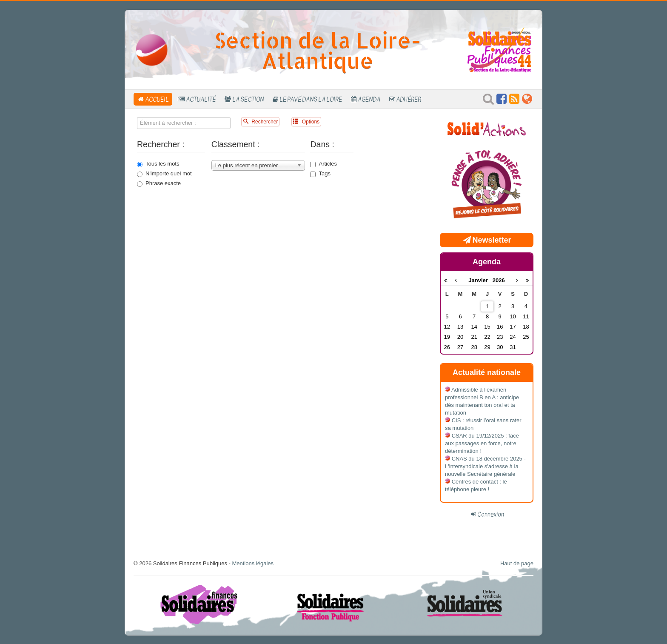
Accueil (157, 99)
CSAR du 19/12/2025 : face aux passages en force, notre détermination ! (482, 443)
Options (306, 122)
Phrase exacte (159, 183)
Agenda (369, 99)
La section (248, 99)
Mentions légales (253, 563)
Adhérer (409, 99)
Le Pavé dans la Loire (311, 99)
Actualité (201, 99)
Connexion (491, 514)
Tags (320, 174)
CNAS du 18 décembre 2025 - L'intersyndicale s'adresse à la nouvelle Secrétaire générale (485, 466)
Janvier (480, 280)
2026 (499, 280)
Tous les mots (158, 164)
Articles (324, 164)
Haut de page (517, 563)
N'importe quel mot (164, 174)
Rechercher (260, 122)
